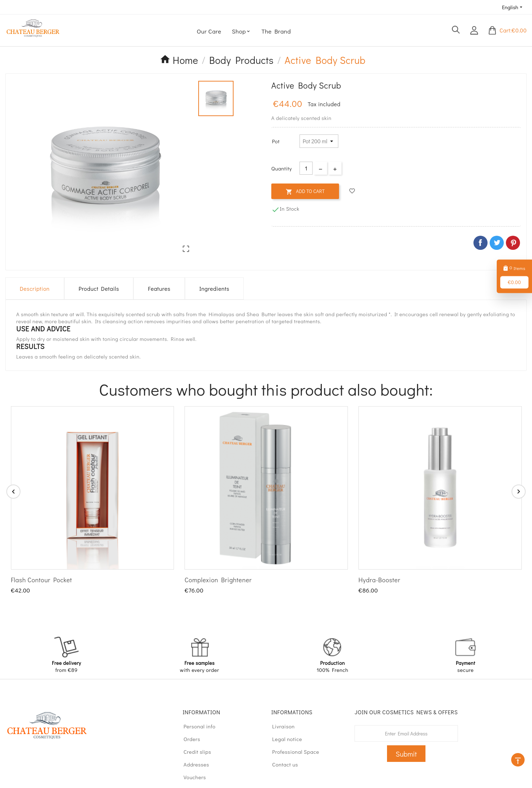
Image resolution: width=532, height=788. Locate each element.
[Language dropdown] (513, 7)
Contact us (282, 764)
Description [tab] (35, 288)
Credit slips (194, 752)
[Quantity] (306, 168)
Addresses (193, 764)
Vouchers (192, 777)
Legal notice (284, 739)
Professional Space (292, 752)
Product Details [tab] (99, 288)
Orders (189, 739)
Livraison (280, 726)
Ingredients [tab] (214, 288)
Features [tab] (159, 288)
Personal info (196, 726)
